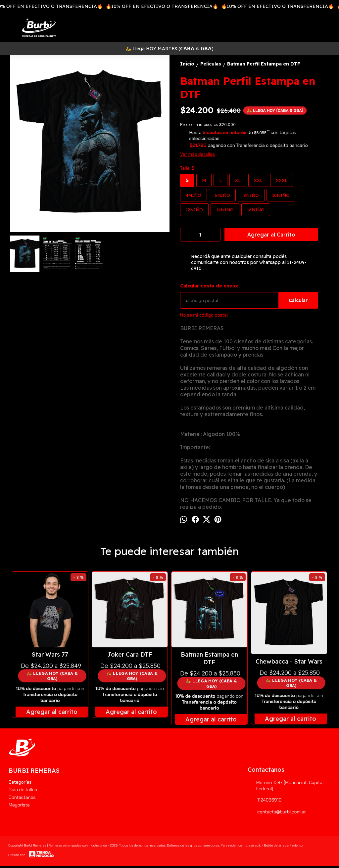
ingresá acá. (252, 845)
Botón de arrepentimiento (283, 845)
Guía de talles (23, 790)
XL (238, 180)
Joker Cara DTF (130, 654)
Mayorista (19, 805)
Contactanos (22, 797)
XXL (258, 180)
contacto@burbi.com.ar (277, 812)
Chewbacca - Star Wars (289, 661)
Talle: (187, 168)
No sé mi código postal (204, 315)
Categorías (20, 782)
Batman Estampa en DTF (209, 658)
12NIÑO (194, 210)
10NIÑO (281, 195)
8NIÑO (251, 195)
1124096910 (265, 800)
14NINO (225, 210)
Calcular (298, 300)
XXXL (282, 180)
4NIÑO (194, 195)
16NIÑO (256, 210)
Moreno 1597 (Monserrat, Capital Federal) (286, 785)
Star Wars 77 (50, 654)
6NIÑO (222, 195)
